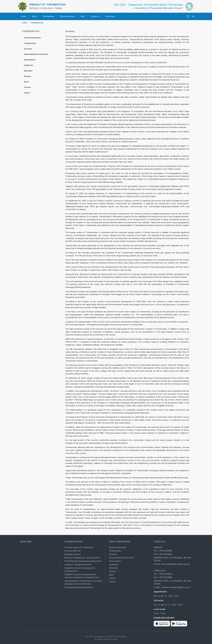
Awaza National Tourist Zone (36, 54)
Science (27, 76)
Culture (27, 93)
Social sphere (30, 60)
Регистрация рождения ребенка (79, 587)
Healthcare (29, 65)
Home (23, 16)
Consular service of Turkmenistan (79, 547)
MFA (83, 16)
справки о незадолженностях (78, 564)
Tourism (27, 87)
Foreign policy (30, 43)
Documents (110, 16)
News (34, 16)
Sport (26, 82)
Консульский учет (73, 551)
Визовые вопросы (73, 554)
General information (32, 38)
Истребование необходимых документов (83, 561)
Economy (28, 49)
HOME (24, 23)
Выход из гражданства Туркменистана (82, 558)
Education (28, 71)
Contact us (95, 16)
